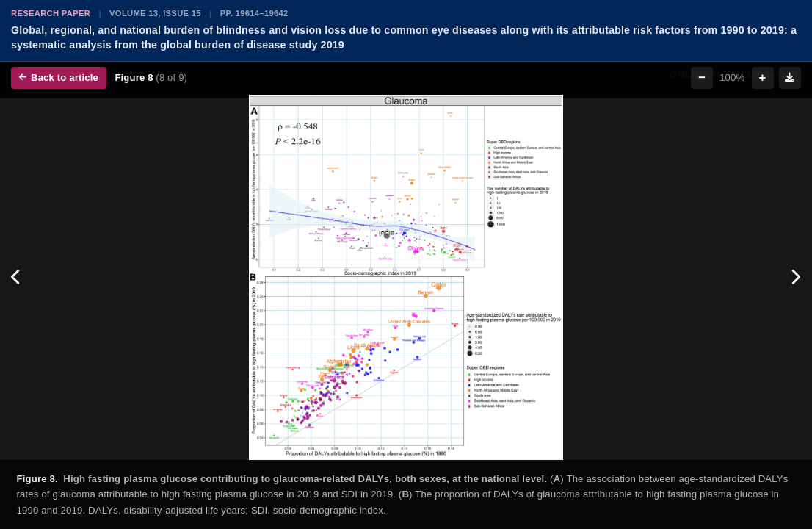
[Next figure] (795, 277)
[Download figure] (790, 78)
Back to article (59, 78)
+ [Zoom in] (763, 78)
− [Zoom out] (702, 78)
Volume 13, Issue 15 (155, 13)
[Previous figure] (17, 277)
